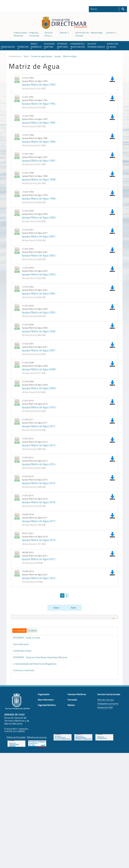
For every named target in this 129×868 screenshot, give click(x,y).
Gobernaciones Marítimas (20, 34)
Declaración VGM (105, 707)
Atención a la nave (106, 700)
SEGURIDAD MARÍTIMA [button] (49, 46)
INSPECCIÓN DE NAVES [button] (112, 46)
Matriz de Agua (70, 56)
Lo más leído (19, 631)
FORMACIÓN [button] (23, 47)
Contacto (111, 33)
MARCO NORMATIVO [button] (36, 46)
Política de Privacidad (16, 737)
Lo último (32, 631)
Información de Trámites (82, 34)
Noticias (64, 33)
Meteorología (97, 33)
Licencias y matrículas (24, 670)
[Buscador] (102, 9)
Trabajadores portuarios (108, 703)
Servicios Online (49, 34)
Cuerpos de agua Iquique (41, 56)
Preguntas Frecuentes (34, 34)
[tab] (64, 617)
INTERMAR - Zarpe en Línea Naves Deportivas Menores (40, 657)
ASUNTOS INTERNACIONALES (96, 45)
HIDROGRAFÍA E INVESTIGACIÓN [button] (78, 46)
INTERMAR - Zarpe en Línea (27, 638)
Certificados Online (22, 651)
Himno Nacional (21, 644)
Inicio (26, 56)
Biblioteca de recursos (37, 737)
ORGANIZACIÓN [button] (8, 47)
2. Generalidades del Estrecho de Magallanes (35, 664)
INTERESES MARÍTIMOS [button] (62, 46)
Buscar (123, 9)
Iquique (58, 56)
